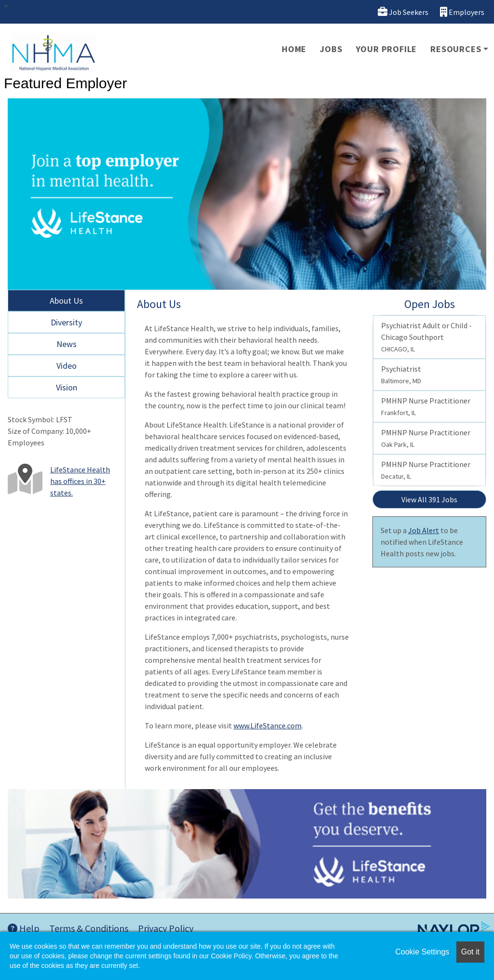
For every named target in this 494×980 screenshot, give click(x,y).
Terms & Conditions (89, 928)
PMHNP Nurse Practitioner (426, 406)
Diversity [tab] (66, 322)
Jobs (331, 49)
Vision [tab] (67, 387)
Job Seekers (403, 12)
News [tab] (67, 344)
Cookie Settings (422, 952)
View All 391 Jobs (429, 499)
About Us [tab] (66, 301)
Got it (470, 952)
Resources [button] (456, 49)
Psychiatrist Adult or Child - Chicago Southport (426, 337)
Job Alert (424, 530)
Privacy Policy (166, 928)
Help (24, 928)
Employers (462, 12)
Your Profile (387, 49)
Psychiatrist (401, 375)
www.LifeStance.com (268, 725)
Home (294, 49)
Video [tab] (67, 366)
